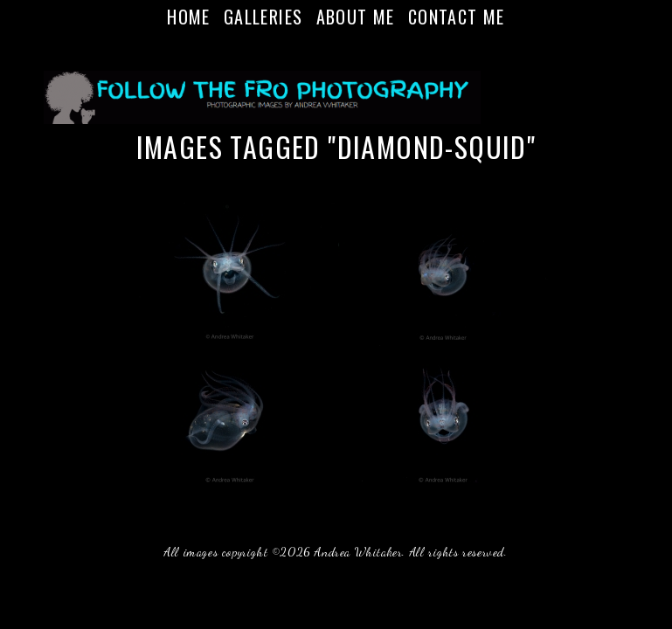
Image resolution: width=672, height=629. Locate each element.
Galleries (263, 17)
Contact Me (457, 17)
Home (189, 17)
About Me (356, 17)
